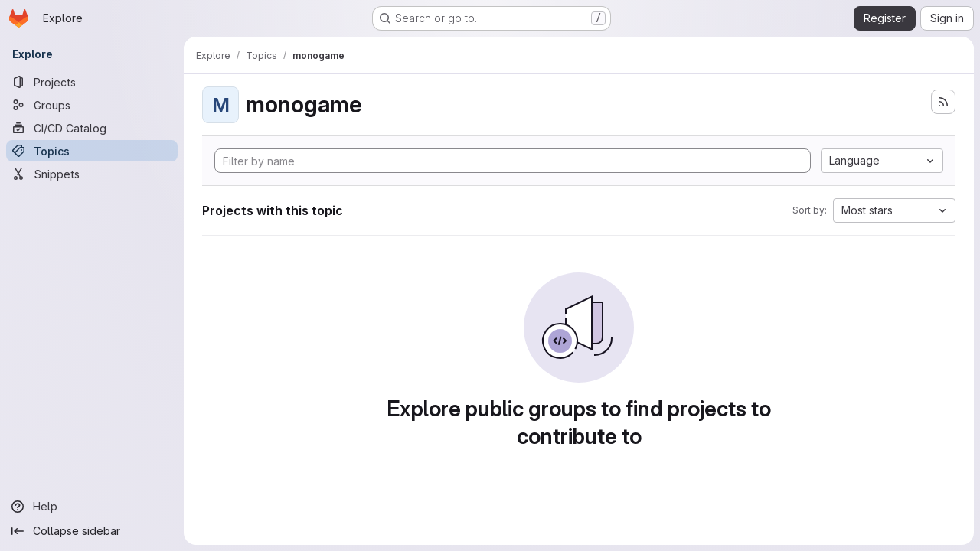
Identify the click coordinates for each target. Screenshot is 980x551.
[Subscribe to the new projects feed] (943, 102)
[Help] (92, 507)
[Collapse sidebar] (92, 531)
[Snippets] (92, 174)
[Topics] (92, 151)
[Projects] (92, 82)
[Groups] (92, 105)
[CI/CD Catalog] (92, 128)
